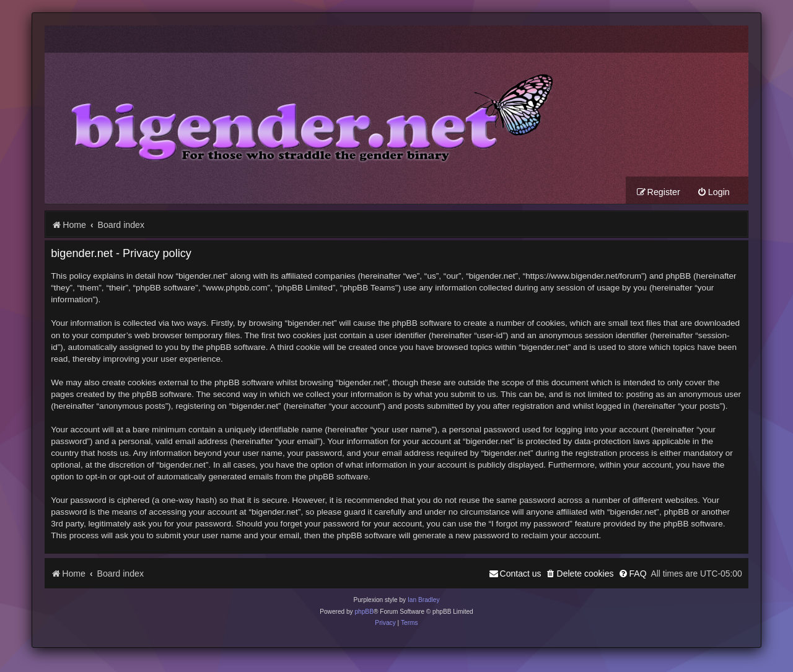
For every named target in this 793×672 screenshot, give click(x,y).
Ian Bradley (424, 600)
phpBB (364, 612)
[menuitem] (713, 192)
